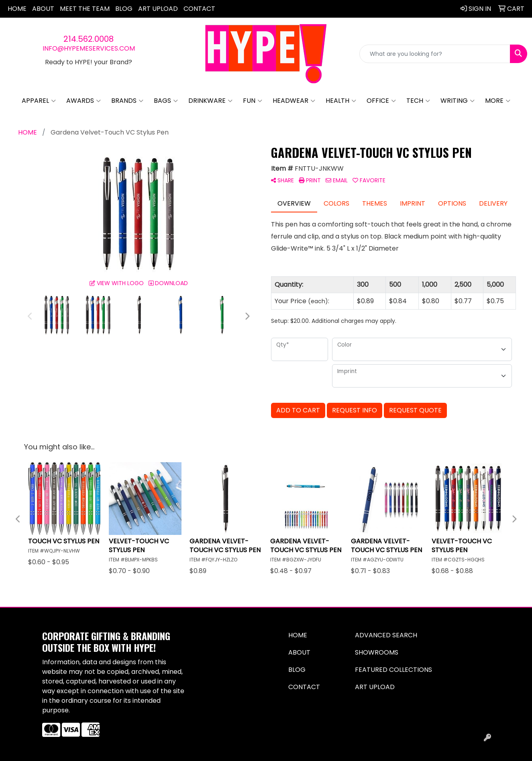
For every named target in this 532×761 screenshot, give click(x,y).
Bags (166, 101)
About (43, 9)
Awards (84, 101)
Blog (124, 9)
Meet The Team (85, 9)
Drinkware (210, 101)
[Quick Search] (435, 54)
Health (341, 101)
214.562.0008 (89, 39)
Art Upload (158, 9)
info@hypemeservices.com (89, 48)
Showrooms (377, 652)
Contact (199, 9)
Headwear (294, 101)
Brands (127, 101)
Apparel (39, 101)
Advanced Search (386, 635)
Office (381, 101)
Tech (418, 101)
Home (17, 9)
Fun (253, 101)
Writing (458, 101)
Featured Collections (393, 670)
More (498, 101)
